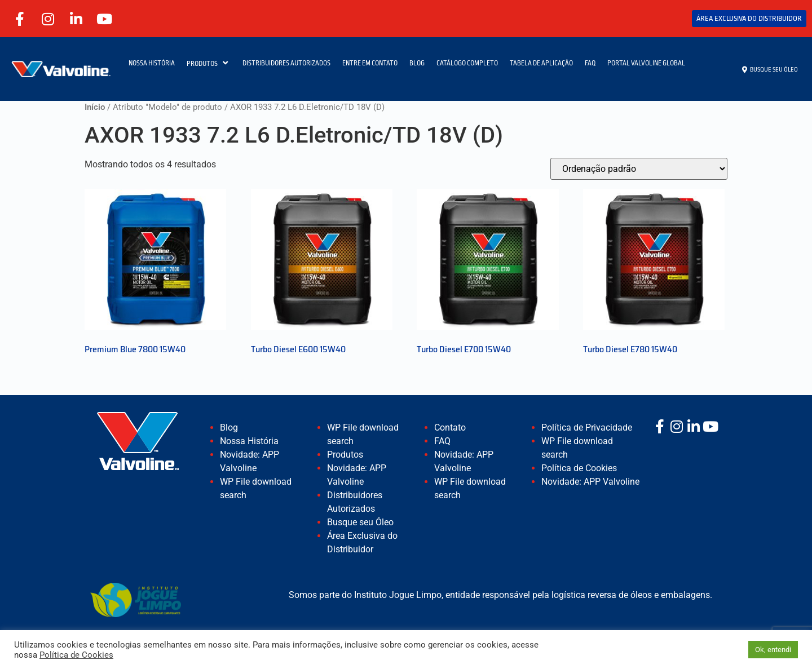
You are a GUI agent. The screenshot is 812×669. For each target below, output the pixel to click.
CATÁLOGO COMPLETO (467, 63)
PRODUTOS (209, 63)
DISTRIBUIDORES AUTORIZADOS (286, 63)
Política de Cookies (579, 468)
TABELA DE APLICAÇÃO (541, 63)
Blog (229, 427)
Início (95, 107)
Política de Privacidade (587, 427)
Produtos (345, 455)
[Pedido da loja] (639, 169)
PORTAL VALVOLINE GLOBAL (646, 63)
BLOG (417, 63)
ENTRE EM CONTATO (370, 63)
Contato (450, 427)
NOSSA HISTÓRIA (152, 63)
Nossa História (249, 441)
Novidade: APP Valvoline (590, 482)
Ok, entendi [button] (773, 650)
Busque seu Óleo (360, 522)
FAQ (590, 63)
